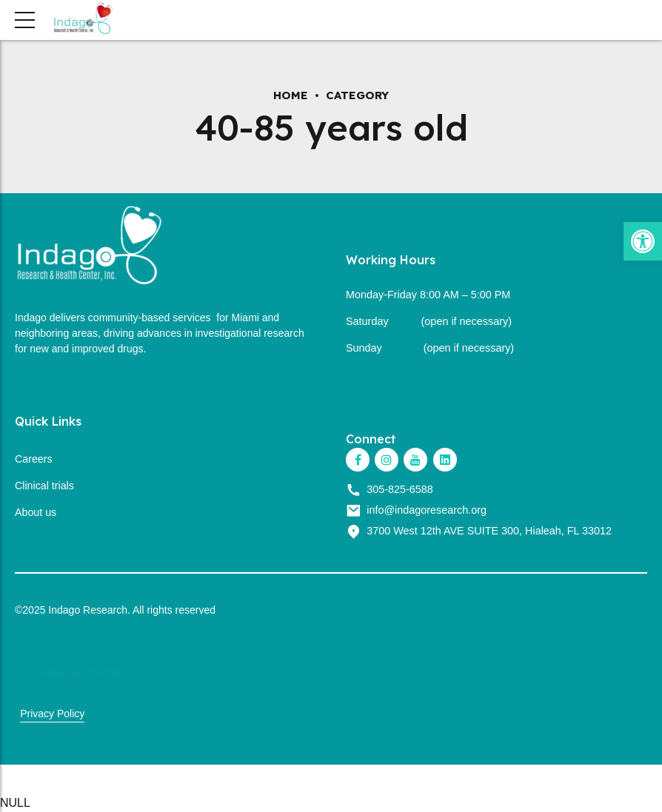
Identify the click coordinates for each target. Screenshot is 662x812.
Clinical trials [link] (45, 486)
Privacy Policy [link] (52, 714)
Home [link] (291, 95)
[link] (643, 241)
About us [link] (36, 512)
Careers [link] (34, 459)
